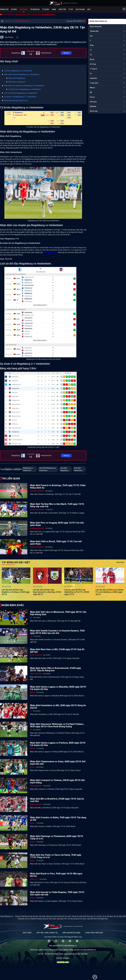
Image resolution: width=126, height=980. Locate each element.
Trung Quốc (94, 83)
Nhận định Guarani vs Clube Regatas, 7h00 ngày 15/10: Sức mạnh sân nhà (57, 893)
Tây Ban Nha (94, 31)
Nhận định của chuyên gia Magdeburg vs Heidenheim (24, 86)
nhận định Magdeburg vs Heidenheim (48, 469)
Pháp (92, 45)
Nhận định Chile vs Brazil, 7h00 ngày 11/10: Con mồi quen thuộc (56, 543)
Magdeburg (8, 469)
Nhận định (24, 9)
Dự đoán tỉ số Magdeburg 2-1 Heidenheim (20, 97)
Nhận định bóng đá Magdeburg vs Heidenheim (22, 74)
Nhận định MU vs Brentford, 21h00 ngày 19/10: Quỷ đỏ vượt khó (57, 800)
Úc (91, 73)
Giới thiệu (27, 933)
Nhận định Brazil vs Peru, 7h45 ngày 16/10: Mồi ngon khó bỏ (56, 875)
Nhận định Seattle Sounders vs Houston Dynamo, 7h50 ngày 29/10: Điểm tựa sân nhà (57, 632)
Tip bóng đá (35, 9)
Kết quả (66, 53)
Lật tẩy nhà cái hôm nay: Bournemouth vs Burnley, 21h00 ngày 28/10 (47, 592)
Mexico (93, 88)
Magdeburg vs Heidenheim (28, 469)
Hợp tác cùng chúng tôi (47, 933)
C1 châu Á (93, 69)
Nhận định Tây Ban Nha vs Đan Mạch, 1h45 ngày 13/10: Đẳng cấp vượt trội (57, 505)
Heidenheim (17, 469)
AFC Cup (93, 64)
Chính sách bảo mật (94, 933)
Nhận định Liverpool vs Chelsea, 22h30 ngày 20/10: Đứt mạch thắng (57, 781)
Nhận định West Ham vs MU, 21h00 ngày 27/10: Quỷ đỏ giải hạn (57, 651)
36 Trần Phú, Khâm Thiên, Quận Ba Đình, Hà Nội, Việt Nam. (66, 954)
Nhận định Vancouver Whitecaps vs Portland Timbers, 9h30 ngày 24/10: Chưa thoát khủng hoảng (57, 725)
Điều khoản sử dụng (71, 933)
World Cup (94, 111)
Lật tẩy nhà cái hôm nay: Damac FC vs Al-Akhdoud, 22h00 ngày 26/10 (110, 592)
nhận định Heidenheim (78, 469)
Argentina (93, 78)
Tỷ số (71, 9)
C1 (91, 50)
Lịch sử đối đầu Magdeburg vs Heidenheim (21, 93)
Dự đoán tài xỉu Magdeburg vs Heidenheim (25, 89)
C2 (91, 55)
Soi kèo (14, 9)
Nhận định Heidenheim (17, 82)
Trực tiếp (62, 9)
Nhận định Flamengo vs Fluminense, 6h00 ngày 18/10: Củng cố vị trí (57, 837)
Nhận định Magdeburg (17, 78)
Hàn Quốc (93, 102)
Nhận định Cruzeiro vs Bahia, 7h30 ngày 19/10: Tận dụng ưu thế (58, 819)
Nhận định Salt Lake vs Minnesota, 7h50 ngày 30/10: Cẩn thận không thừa (58, 613)
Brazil (92, 59)
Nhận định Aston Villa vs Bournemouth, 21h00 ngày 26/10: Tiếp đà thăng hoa (55, 669)
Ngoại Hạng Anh (96, 26)
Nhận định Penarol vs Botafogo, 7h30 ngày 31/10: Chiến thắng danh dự (58, 486)
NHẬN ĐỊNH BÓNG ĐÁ (23, 21)
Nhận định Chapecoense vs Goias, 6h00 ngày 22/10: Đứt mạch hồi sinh (58, 763)
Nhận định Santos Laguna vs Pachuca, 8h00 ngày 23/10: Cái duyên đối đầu (58, 744)
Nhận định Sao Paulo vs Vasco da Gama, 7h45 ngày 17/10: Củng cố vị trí (56, 856)
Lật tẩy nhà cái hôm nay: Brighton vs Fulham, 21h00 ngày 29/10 (16, 592)
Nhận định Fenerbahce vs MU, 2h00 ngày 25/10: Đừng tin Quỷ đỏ (58, 707)
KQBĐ (54, 9)
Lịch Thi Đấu (80, 9)
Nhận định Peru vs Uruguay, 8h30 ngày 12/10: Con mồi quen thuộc (57, 524)
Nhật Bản (93, 106)
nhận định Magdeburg (64, 469)
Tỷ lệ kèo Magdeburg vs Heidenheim (18, 71)
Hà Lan (92, 97)
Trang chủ (4, 9)
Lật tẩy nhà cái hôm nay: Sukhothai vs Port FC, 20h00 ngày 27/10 (77, 592)
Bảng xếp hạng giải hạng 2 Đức (16, 100)
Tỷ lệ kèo (46, 9)
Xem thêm (120, 562)
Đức (91, 36)
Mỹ (91, 92)
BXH (89, 9)
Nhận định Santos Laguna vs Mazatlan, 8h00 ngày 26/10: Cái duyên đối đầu (58, 688)
